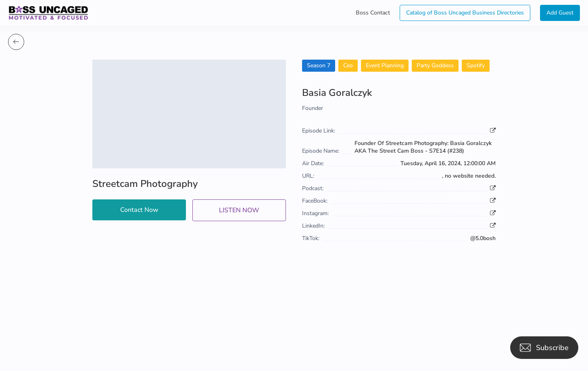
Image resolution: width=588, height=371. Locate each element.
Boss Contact (373, 13)
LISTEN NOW (239, 210)
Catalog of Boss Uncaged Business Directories (465, 13)
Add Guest (560, 13)
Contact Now (139, 210)
